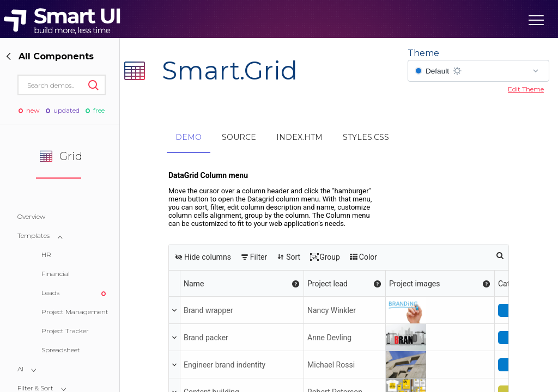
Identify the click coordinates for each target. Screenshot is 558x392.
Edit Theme (526, 89)
